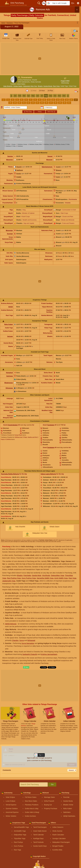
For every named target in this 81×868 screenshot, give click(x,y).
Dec (64, 96)
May (33, 96)
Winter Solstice (11, 816)
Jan (15, 96)
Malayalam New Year (30, 86)
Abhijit (10, 307)
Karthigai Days (38, 838)
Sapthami (20, 170)
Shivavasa (9, 388)
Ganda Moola (48, 86)
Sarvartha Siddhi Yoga (45, 578)
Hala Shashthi (8, 86)
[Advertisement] (40, 59)
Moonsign (9, 230)
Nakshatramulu (47, 167)
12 (53, 100)
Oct (55, 96)
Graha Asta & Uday (32, 809)
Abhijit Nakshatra (69, 816)
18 (10, 103)
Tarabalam (51, 425)
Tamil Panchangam (40, 827)
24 (37, 103)
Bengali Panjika (58, 846)
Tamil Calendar (39, 835)
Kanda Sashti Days (40, 846)
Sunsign (10, 234)
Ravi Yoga (56, 86)
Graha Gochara (30, 816)
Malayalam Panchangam (61, 842)
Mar (24, 96)
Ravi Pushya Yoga (14, 578)
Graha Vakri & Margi (32, 812)
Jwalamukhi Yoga (9, 581)
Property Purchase (51, 809)
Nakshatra (67, 812)
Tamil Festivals (38, 842)
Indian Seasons (58, 827)
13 (58, 100)
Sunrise (10, 156)
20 (19, 103)
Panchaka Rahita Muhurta (10, 474)
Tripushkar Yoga (20, 838)
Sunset (50, 156)
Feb (20, 96)
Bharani (59, 170)
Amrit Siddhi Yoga (61, 578)
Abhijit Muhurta (11, 624)
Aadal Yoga (64, 86)
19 (15, 103)
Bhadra (40, 86)
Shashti (19, 167)
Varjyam (10, 336)
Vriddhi (19, 177)
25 (42, 103)
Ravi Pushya (18, 842)
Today (40, 112)
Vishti (58, 177)
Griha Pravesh (49, 801)
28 (56, 103)
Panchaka (27, 575)
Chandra (15, 640)
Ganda (19, 174)
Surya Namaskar (28, 643)
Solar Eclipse (10, 797)
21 (24, 103)
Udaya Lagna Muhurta (48, 474)
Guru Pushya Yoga (29, 578)
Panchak (66, 797)
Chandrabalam (13, 425)
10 (44, 100)
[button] (58, 3)
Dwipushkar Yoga (58, 575)
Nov (59, 96)
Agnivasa (10, 376)
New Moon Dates (31, 801)
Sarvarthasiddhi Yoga (21, 827)
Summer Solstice (12, 809)
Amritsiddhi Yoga (20, 831)
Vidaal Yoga (73, 86)
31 (69, 103)
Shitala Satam (18, 86)
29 (60, 103)
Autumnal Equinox (12, 812)
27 (51, 103)
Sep (50, 96)
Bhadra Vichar (68, 805)
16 (71, 100)
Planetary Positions (32, 805)
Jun (38, 96)
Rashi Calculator (58, 835)
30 (65, 103)
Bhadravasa (9, 383)
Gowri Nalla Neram (40, 831)
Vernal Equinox (11, 805)
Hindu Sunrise (57, 831)
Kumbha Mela (57, 850)
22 (28, 103)
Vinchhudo (46, 575)
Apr (29, 96)
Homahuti (9, 373)
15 (67, 100)
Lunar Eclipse (11, 801)
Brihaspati (31, 640)
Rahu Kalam (9, 324)
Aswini (58, 167)
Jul (42, 96)
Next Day (51, 112)
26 (46, 103)
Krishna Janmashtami (49, 654)
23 (33, 103)
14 (62, 100)
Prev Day (28, 112)
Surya (22, 640)
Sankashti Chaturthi (30, 654)
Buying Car (48, 805)
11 (49, 100)
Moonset (49, 160)
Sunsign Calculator (59, 838)
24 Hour (42, 91)
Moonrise (10, 160)
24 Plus (50, 91)
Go (52, 784)
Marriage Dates (50, 797)
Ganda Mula (37, 575)
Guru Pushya (19, 846)
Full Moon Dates (31, 797)
